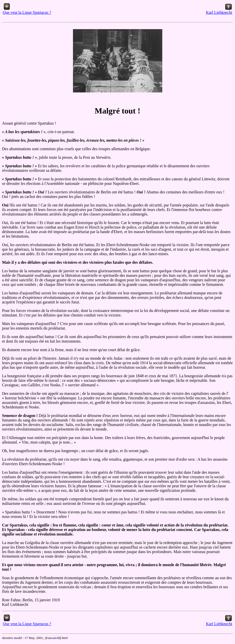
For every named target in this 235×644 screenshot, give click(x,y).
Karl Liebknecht (219, 11)
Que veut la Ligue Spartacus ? (27, 11)
